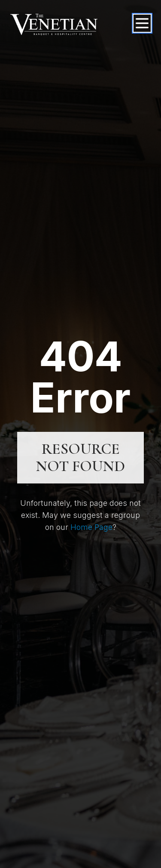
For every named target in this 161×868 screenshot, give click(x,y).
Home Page (91, 527)
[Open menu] (142, 23)
